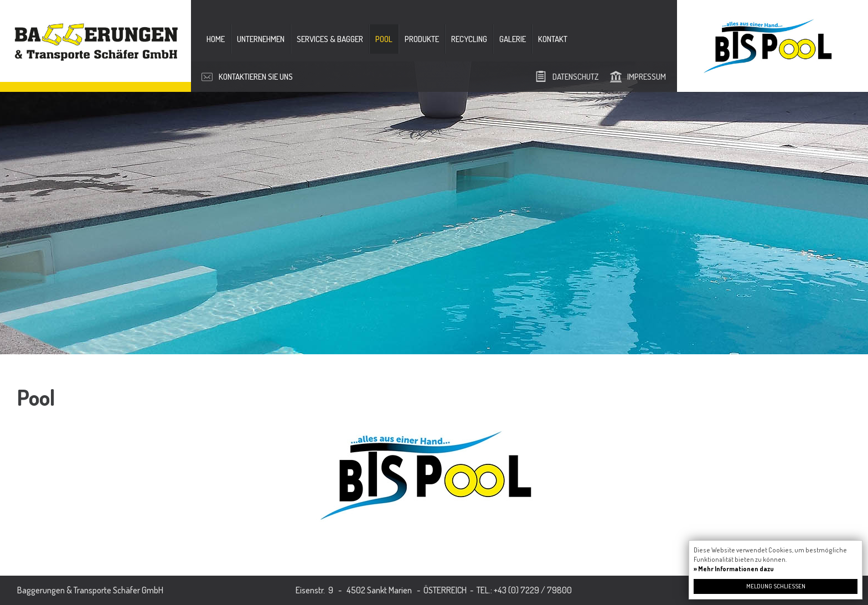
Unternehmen (261, 39)
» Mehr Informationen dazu (734, 569)
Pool (384, 39)
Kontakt (553, 39)
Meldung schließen (776, 586)
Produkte (422, 39)
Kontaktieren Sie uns (256, 77)
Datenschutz (575, 77)
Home (216, 39)
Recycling (469, 39)
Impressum (647, 77)
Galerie (513, 39)
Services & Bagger (330, 39)
